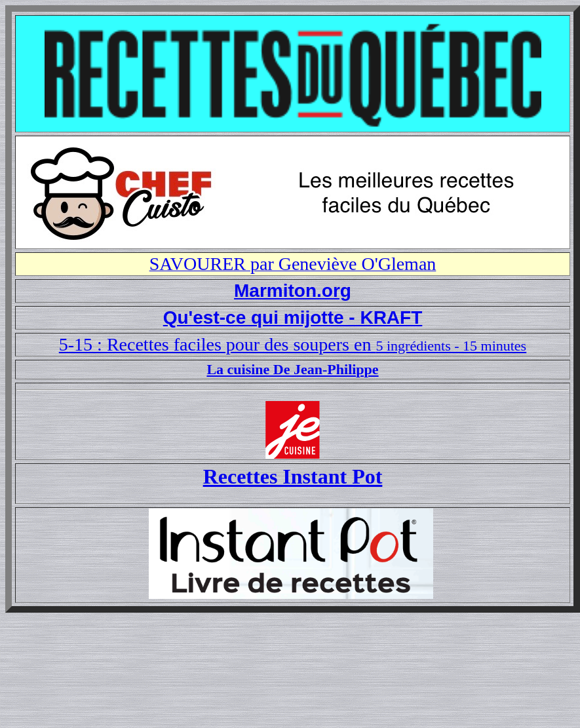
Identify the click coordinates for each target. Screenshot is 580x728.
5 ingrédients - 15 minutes (451, 346)
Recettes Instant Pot (293, 476)
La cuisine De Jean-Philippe (292, 369)
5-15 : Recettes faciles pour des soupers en (218, 344)
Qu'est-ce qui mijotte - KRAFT (293, 317)
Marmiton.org (293, 291)
